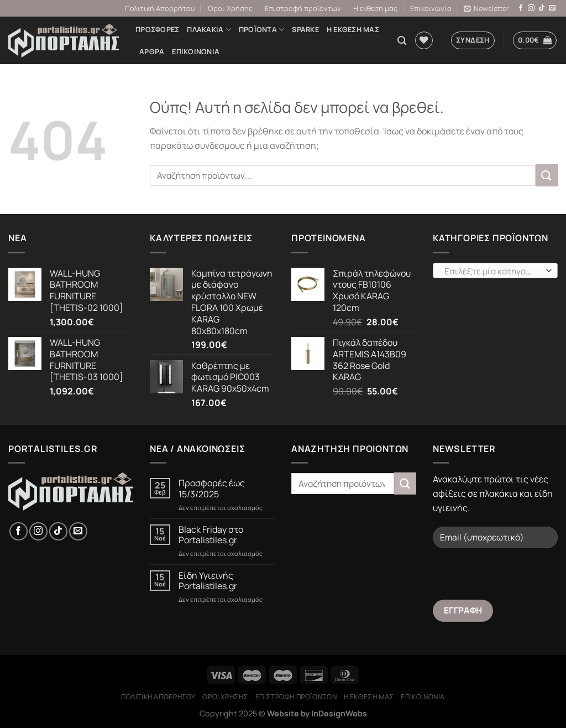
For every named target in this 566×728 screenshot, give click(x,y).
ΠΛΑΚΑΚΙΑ (209, 30)
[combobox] (495, 271)
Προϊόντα (262, 30)
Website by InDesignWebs (317, 713)
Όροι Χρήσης (230, 8)
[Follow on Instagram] (531, 8)
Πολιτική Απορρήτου (160, 8)
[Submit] (547, 175)
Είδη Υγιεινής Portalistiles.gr (208, 581)
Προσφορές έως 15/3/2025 (212, 488)
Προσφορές (157, 29)
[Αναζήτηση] (402, 41)
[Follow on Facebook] (521, 8)
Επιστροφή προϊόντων (303, 8)
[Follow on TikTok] (542, 8)
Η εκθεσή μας (375, 8)
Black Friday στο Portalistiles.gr (211, 535)
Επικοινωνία (431, 8)
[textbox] (493, 271)
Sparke (305, 29)
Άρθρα (152, 51)
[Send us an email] (552, 8)
